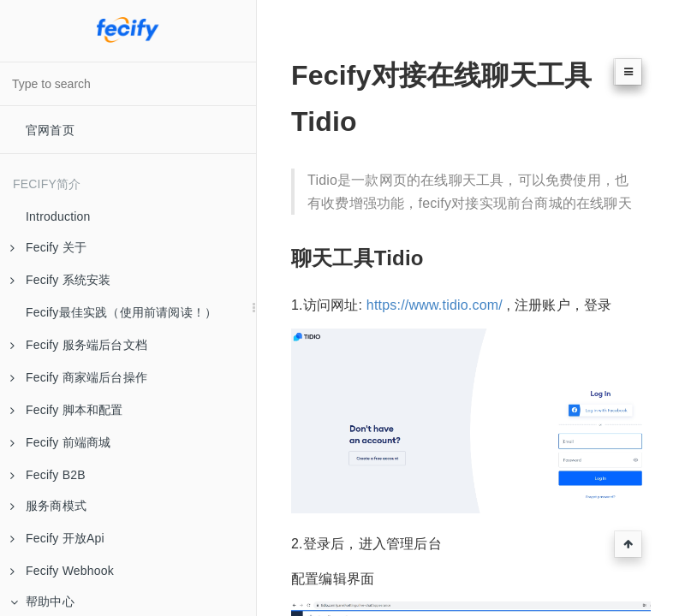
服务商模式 (48, 506)
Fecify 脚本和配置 (67, 410)
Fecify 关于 (48, 247)
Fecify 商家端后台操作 (79, 377)
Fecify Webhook (62, 571)
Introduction (58, 216)
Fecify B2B (48, 475)
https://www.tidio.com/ (435, 305)
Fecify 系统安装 (60, 280)
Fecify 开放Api (57, 538)
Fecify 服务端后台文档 (79, 345)
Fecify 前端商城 (60, 442)
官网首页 (50, 130)
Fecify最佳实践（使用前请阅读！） (121, 312)
